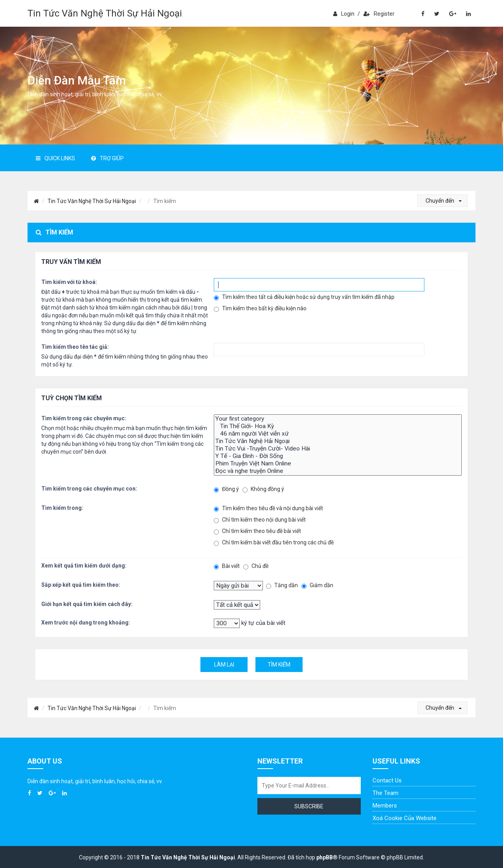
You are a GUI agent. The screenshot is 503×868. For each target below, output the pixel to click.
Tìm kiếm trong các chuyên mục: (84, 418)
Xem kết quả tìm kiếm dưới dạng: (84, 566)
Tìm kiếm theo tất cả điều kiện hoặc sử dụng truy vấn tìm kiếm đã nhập (304, 297)
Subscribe (309, 806)
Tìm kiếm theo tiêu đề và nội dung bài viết (268, 508)
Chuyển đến (444, 201)
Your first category (338, 419)
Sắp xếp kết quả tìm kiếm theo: (81, 585)
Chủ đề (256, 566)
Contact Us (387, 780)
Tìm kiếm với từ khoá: (69, 282)
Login (344, 14)
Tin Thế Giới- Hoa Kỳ (338, 426)
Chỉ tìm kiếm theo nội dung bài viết (260, 520)
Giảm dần (317, 585)
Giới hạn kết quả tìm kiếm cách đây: (87, 604)
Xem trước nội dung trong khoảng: (86, 623)
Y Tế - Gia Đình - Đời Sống (338, 456)
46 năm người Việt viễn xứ (338, 434)
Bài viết (227, 566)
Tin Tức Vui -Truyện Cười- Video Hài (338, 449)
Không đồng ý (263, 489)
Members (385, 806)
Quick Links (55, 158)
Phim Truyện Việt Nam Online (338, 464)
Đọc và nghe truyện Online (338, 471)
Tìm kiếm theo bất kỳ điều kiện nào (260, 309)
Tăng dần (282, 585)
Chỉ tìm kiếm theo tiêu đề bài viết (257, 531)
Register (379, 14)
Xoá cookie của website (405, 818)
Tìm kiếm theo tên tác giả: (75, 347)
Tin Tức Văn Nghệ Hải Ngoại (338, 441)
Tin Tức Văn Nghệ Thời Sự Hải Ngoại (105, 13)
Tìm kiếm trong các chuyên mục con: (89, 489)
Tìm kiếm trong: (62, 508)
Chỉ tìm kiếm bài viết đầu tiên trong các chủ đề (274, 543)
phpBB (325, 857)
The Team (386, 793)
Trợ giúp (107, 158)
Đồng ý (226, 489)
